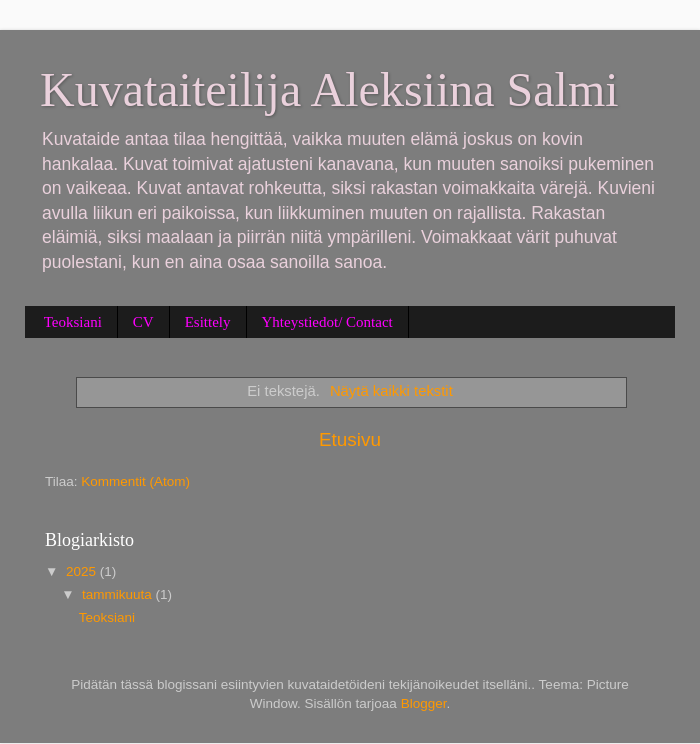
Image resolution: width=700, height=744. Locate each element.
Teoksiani (73, 322)
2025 (83, 571)
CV (143, 322)
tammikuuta (119, 594)
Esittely (208, 322)
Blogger (424, 703)
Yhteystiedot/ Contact (327, 322)
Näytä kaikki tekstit (391, 391)
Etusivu (350, 439)
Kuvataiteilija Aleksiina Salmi (329, 89)
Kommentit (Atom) (135, 481)
